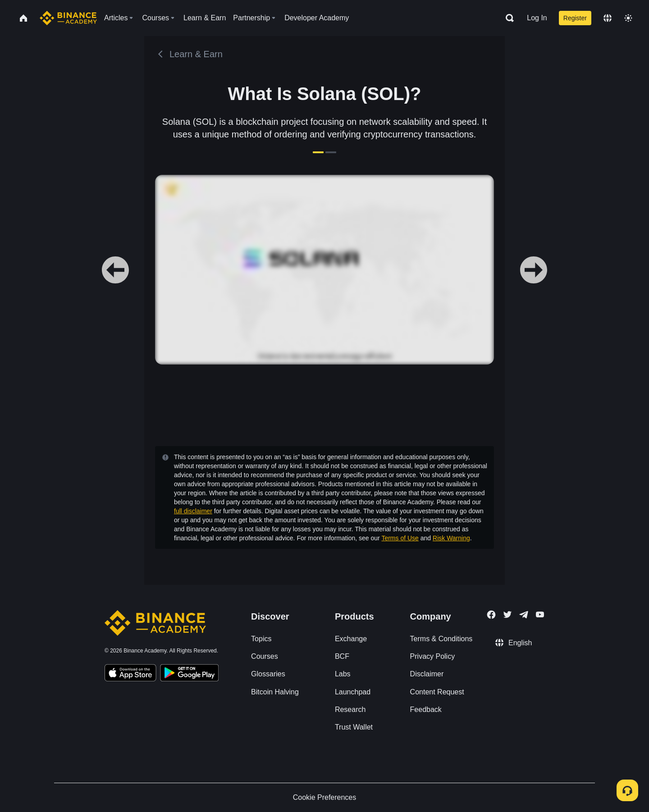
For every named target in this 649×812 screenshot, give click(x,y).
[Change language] (608, 18)
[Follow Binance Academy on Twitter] (507, 615)
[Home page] (68, 18)
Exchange (351, 639)
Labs (343, 674)
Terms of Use (400, 538)
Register (575, 18)
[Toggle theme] (628, 18)
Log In (537, 18)
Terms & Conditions (441, 639)
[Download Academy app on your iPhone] (130, 674)
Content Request (437, 692)
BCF (342, 656)
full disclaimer (193, 511)
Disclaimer (427, 674)
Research (350, 709)
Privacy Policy (433, 656)
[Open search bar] (507, 18)
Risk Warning (451, 538)
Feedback (426, 709)
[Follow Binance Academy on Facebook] (491, 615)
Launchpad (353, 692)
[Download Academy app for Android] (189, 674)
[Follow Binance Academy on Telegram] (524, 615)
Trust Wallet (354, 727)
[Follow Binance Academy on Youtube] (540, 614)
